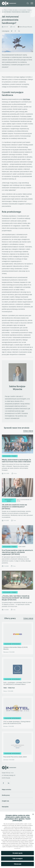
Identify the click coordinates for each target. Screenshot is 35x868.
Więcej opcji (17, 864)
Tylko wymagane (18, 859)
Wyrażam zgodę (17, 853)
